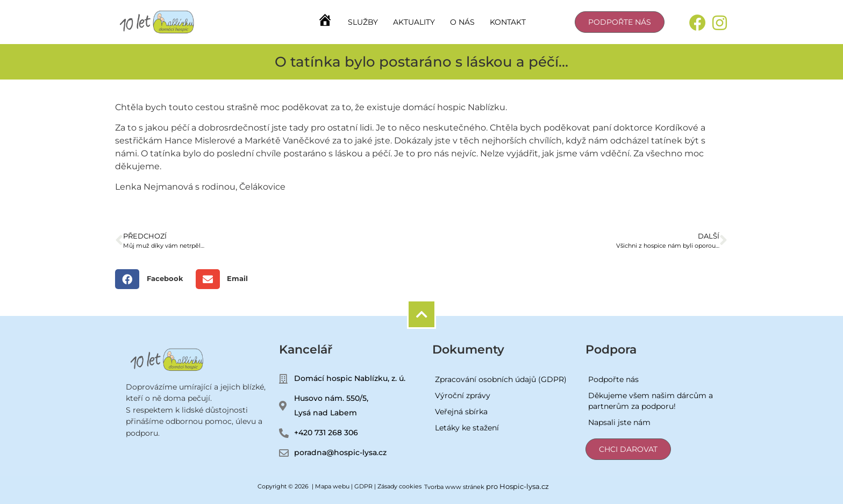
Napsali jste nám (619, 422)
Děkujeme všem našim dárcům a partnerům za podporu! (651, 401)
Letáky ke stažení (467, 428)
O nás (462, 22)
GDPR (363, 486)
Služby (363, 22)
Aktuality (414, 22)
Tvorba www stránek (454, 487)
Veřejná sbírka (461, 412)
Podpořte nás (613, 379)
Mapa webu (332, 486)
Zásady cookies (399, 486)
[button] (153, 279)
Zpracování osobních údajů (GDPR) (501, 379)
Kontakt (508, 22)
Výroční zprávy (463, 395)
